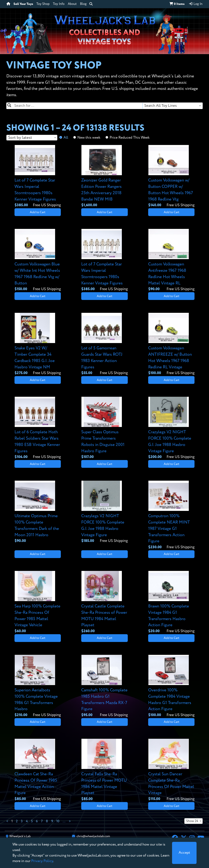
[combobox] (172, 106)
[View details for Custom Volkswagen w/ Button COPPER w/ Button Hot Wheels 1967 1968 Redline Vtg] (171, 177)
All (66, 138)
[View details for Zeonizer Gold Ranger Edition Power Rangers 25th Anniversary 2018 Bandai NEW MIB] (104, 177)
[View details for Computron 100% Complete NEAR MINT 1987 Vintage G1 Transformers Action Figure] (171, 515)
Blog (83, 4)
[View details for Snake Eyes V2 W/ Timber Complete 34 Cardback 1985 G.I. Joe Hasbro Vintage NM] (38, 344)
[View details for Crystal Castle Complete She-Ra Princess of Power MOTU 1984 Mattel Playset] (104, 602)
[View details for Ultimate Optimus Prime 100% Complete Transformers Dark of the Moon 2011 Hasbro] (38, 512)
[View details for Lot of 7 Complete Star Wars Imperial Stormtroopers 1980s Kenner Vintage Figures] (38, 177)
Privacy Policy (42, 861)
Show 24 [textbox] (192, 821)
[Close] (184, 853)
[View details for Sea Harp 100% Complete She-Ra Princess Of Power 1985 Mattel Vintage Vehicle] (38, 602)
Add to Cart (38, 212)
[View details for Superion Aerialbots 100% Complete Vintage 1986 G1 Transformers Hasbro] (38, 686)
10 (58, 821)
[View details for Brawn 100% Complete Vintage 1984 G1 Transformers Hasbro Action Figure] (171, 602)
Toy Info (59, 4)
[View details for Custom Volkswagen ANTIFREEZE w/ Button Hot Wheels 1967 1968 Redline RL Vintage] (171, 344)
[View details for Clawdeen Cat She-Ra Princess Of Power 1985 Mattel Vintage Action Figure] (38, 770)
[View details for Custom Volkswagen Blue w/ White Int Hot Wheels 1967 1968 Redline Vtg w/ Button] (38, 260)
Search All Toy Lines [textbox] (161, 106)
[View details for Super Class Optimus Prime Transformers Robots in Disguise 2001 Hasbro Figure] (104, 428)
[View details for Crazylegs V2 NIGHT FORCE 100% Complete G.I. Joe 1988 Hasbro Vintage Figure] (171, 428)
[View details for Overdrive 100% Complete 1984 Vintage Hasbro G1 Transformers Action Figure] (171, 686)
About (72, 4)
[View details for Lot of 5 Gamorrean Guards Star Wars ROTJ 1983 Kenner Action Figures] (104, 344)
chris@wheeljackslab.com (93, 836)
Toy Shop (43, 4)
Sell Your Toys (23, 4)
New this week (89, 138)
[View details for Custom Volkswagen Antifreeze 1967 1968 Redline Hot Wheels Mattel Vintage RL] (171, 260)
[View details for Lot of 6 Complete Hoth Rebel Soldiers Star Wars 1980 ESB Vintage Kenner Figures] (38, 428)
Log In (196, 4)
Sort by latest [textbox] (20, 138)
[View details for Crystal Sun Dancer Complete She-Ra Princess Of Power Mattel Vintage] (171, 770)
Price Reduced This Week (130, 138)
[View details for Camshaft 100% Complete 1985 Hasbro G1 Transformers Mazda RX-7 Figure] (104, 686)
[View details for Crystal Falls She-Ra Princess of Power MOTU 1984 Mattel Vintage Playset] (104, 770)
